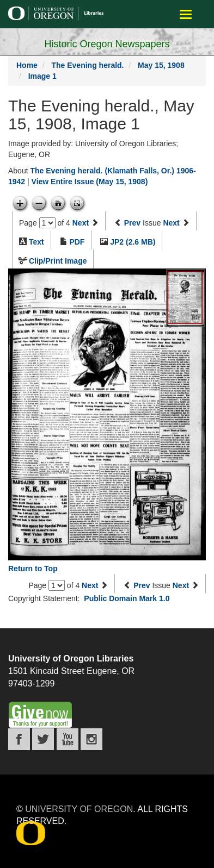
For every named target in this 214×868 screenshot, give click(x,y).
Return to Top (33, 569)
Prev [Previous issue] (132, 223)
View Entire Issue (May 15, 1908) (90, 182)
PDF (77, 242)
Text (36, 242)
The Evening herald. (87, 65)
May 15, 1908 (161, 65)
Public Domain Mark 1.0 (127, 598)
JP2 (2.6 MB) (133, 242)
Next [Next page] (81, 223)
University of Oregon (79, 809)
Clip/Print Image (58, 261)
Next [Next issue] (171, 223)
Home (27, 65)
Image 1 (42, 76)
